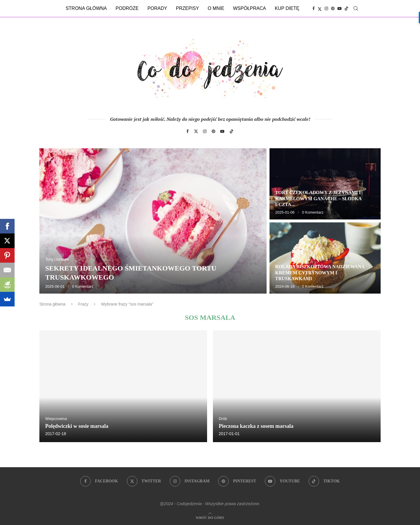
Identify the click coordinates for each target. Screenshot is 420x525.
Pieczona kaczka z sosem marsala (256, 426)
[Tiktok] (346, 8)
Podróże (127, 8)
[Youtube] (339, 8)
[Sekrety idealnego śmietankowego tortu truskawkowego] (153, 221)
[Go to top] (210, 517)
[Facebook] (314, 8)
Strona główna (86, 8)
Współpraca (250, 8)
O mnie (216, 8)
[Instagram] (326, 8)
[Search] (356, 8)
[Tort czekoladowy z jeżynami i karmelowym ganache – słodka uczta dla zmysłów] (325, 184)
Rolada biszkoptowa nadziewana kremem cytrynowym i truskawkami (320, 273)
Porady (157, 8)
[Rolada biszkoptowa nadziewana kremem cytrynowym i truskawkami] (325, 258)
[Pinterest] (333, 8)
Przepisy (187, 8)
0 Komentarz (83, 286)
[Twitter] (320, 8)
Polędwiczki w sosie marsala (77, 426)
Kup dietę (287, 8)
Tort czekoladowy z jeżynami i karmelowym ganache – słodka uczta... (318, 199)
